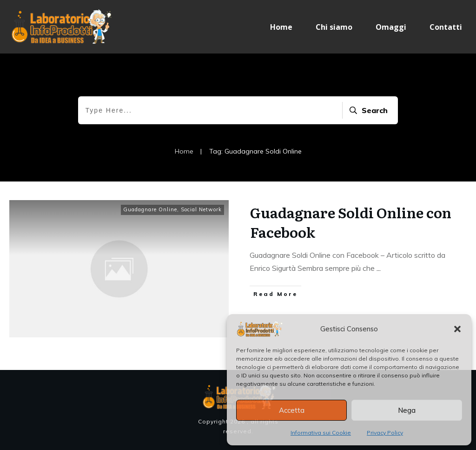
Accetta (292, 410)
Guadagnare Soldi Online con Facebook (351, 222)
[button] (457, 329)
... (379, 268)
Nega (407, 410)
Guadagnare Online (150, 209)
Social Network (201, 209)
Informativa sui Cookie (321, 433)
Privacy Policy (385, 433)
